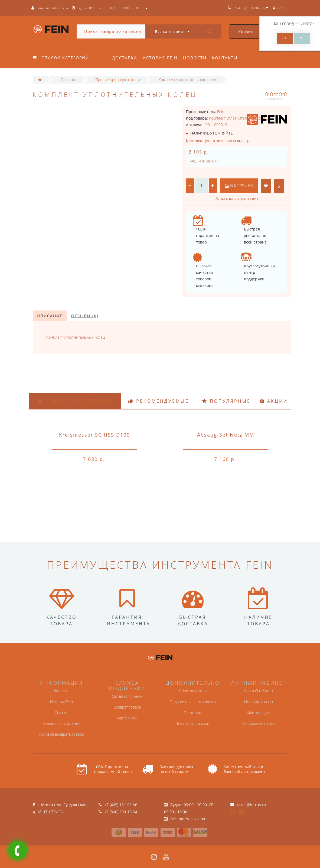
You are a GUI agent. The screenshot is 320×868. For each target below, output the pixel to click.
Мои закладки (259, 712)
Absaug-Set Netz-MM (226, 435)
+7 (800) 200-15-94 (121, 812)
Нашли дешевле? (204, 161)
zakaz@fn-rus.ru (251, 805)
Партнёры (193, 712)
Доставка (125, 58)
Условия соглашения (61, 723)
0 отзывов (274, 99)
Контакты (227, 58)
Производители (193, 691)
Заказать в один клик (239, 199)
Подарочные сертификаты (193, 702)
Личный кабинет (258, 691)
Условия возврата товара (61, 734)
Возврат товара (127, 707)
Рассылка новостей (259, 723)
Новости (196, 58)
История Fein (161, 58)
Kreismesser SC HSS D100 (94, 435)
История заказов (259, 702)
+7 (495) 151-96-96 (121, 805)
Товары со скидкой (193, 723)
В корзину (239, 186)
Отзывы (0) (85, 316)
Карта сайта (127, 718)
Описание (50, 316)
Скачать (62, 712)
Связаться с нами (127, 696)
